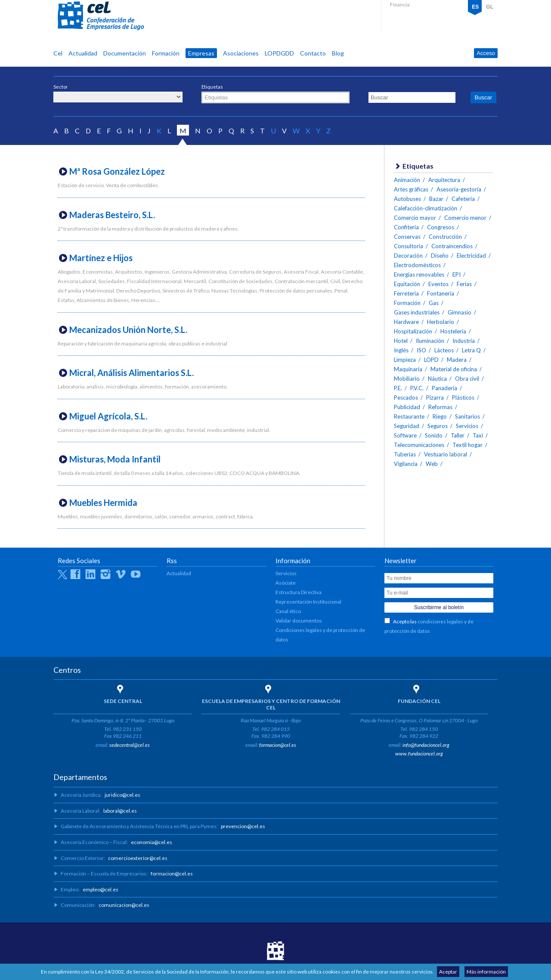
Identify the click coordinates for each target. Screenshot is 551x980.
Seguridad (407, 426)
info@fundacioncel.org (426, 745)
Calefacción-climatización (426, 208)
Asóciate (286, 583)
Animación (407, 180)
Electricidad (471, 256)
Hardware (406, 322)
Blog (338, 53)
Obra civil (467, 379)
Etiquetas (212, 87)
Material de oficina (454, 369)
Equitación (407, 284)
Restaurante (409, 416)
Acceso (486, 53)
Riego (440, 416)
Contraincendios (452, 246)
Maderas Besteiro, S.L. (112, 215)
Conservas (407, 237)
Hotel (401, 341)
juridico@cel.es (122, 795)
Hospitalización (413, 331)
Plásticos (463, 398)
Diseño (440, 256)
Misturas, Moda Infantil (115, 459)
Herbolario (441, 322)
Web (432, 464)
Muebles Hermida (103, 502)
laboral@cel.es (120, 811)
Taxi (478, 435)
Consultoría (409, 246)
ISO (421, 350)
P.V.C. (417, 388)
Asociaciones (241, 53)
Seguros (438, 426)
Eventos (438, 284)
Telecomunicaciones (419, 445)
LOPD (431, 360)
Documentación (125, 53)
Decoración (408, 256)
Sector (61, 87)
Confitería (406, 227)
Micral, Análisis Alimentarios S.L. (132, 373)
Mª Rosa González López (117, 171)
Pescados (406, 398)
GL (490, 7)
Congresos (441, 227)
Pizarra (435, 398)
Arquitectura (444, 180)
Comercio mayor (415, 218)
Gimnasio (460, 312)
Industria (464, 341)
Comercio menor (465, 218)
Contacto (313, 53)
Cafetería (463, 199)
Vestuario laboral (446, 454)
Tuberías (405, 454)
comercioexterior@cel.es (138, 858)
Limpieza (405, 360)
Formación (166, 53)
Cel (58, 53)
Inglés (401, 350)
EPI (457, 274)
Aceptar (448, 972)
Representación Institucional (308, 602)
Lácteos (444, 350)
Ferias (464, 284)
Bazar (436, 199)
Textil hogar (467, 445)
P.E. (398, 388)
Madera (457, 360)
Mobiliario (407, 379)
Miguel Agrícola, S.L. (108, 416)
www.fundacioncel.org (419, 753)
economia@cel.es (152, 842)
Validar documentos (299, 621)
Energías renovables (419, 274)
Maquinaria (408, 369)
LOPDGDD (279, 53)
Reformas (440, 407)
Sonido (434, 435)
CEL (101, 16)
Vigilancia (406, 464)
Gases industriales (417, 312)
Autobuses (407, 199)
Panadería (444, 388)
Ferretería (406, 293)
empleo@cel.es (101, 889)
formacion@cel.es (278, 745)
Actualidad (83, 53)
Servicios (467, 426)
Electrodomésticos (417, 265)
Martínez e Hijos (101, 258)
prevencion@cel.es (243, 826)
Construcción (445, 237)
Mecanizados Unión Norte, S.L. (128, 330)
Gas (434, 303)
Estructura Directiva (299, 592)
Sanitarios (467, 416)
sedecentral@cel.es (130, 745)
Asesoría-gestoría (459, 189)
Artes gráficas (411, 189)
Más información (486, 972)
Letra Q (471, 350)
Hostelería (453, 331)
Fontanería (441, 293)
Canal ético (288, 611)
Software (405, 435)
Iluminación (430, 341)
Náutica (437, 379)
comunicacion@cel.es (124, 905)
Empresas (201, 53)
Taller (458, 435)
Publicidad (407, 407)
